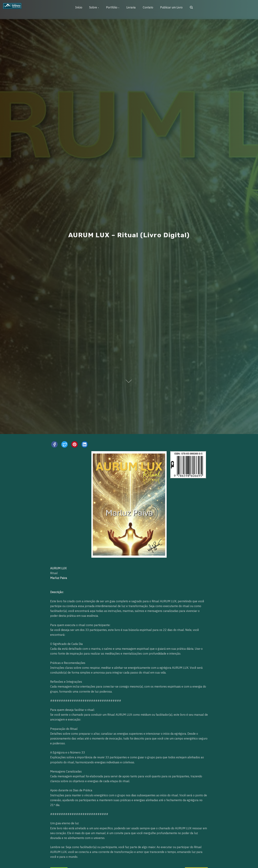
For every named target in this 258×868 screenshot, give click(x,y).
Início (79, 7)
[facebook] (54, 444)
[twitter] (64, 444)
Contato (149, 7)
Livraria (132, 7)
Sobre (93, 7)
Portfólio (112, 7)
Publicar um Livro (172, 7)
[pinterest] (75, 444)
